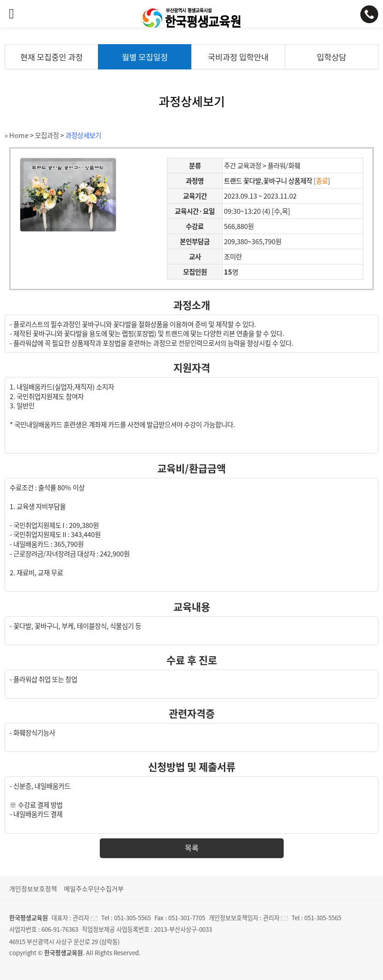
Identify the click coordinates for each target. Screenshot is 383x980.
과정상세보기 (83, 135)
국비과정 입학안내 (238, 57)
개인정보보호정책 (33, 888)
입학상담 (332, 57)
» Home (17, 135)
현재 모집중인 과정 (51, 57)
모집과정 (47, 135)
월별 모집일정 (145, 57)
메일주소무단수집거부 (94, 888)
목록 (192, 848)
